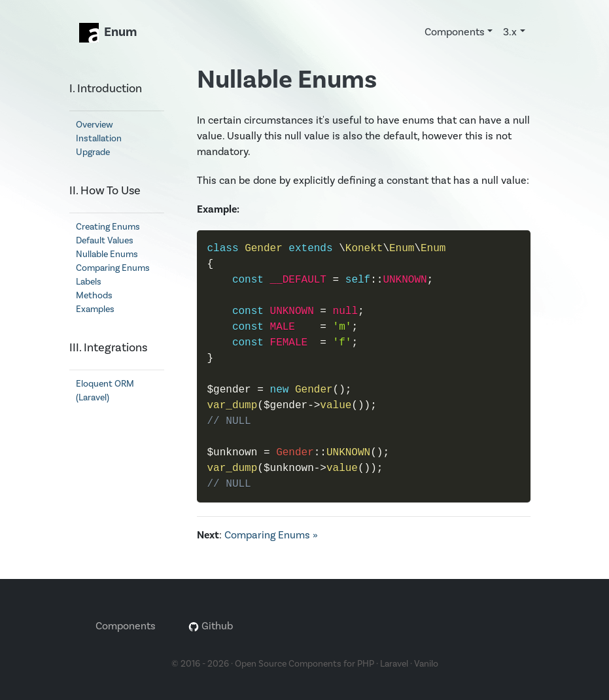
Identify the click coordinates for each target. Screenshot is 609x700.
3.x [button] (510, 32)
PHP (366, 664)
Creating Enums (108, 227)
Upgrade (93, 152)
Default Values (105, 240)
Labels (89, 282)
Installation (99, 138)
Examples (95, 309)
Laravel (394, 664)
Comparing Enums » (271, 535)
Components (126, 626)
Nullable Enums (107, 254)
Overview (95, 125)
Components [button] (455, 32)
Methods (94, 295)
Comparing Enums (113, 268)
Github (211, 626)
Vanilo (426, 664)
